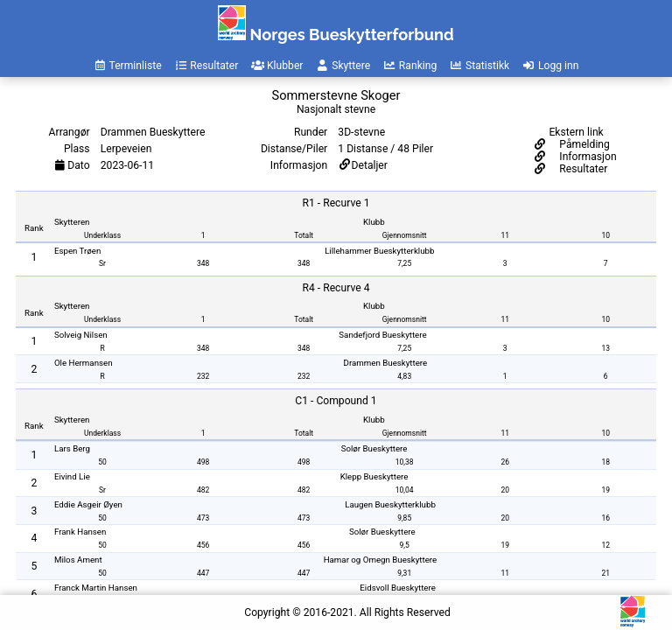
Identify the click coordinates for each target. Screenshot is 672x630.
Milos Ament (78, 560)
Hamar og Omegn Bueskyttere (381, 560)
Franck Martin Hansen (96, 588)
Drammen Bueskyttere (386, 363)
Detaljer (370, 165)
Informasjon (586, 157)
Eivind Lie (72, 476)
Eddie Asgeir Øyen (88, 504)
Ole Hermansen (84, 363)
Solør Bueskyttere (374, 448)
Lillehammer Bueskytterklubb (379, 251)
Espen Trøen (77, 251)
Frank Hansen (80, 532)
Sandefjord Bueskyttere (382, 335)
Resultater (582, 169)
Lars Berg (72, 448)
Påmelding (583, 144)
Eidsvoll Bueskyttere (398, 588)
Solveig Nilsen (81, 335)
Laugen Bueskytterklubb (390, 504)
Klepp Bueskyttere (374, 476)
